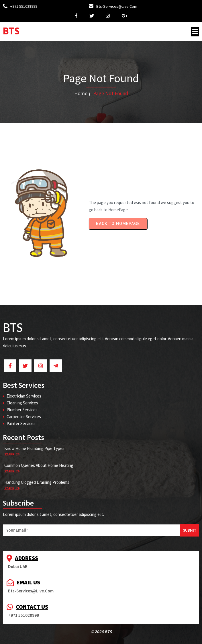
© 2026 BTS (101, 632)
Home (81, 93)
